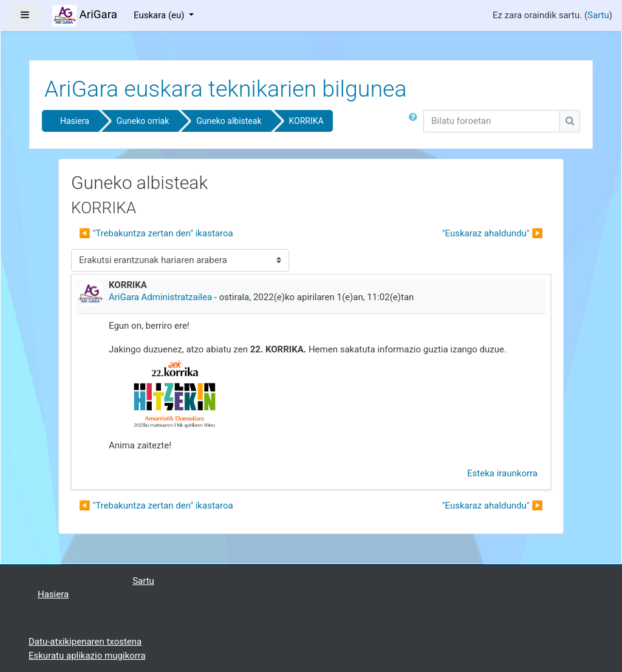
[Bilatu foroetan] (492, 121)
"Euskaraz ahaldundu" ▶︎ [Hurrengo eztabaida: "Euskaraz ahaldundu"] (493, 233)
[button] (415, 123)
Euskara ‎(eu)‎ (160, 15)
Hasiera (75, 121)
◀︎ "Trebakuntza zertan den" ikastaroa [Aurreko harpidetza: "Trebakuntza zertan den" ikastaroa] (156, 233)
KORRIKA (306, 121)
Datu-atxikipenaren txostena (85, 642)
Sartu (598, 15)
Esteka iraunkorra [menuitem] (502, 473)
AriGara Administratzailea (160, 297)
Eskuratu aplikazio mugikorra (87, 656)
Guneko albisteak (229, 121)
